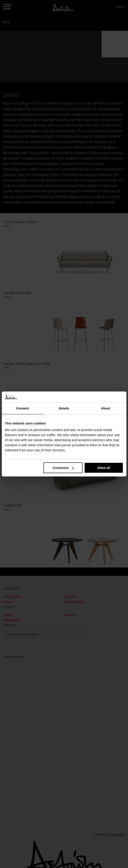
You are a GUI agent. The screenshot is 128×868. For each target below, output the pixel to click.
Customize (63, 468)
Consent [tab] (22, 408)
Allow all (104, 468)
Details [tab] (64, 408)
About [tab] (106, 408)
